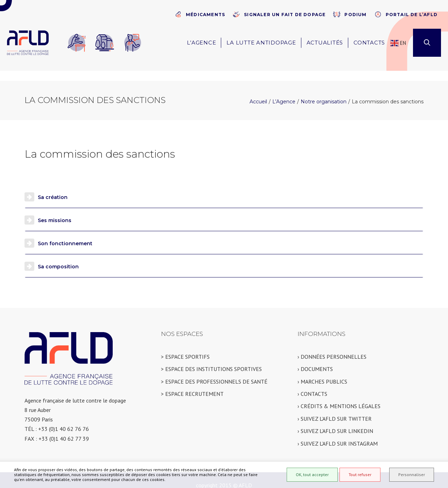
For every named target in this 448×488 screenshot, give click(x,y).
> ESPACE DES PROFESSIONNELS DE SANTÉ (214, 371)
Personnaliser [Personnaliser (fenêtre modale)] (412, 475)
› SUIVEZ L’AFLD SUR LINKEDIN (335, 421)
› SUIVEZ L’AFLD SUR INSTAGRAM (338, 433)
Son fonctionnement (65, 233)
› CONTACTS (312, 384)
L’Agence (284, 91)
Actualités (325, 43)
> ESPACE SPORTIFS (185, 346)
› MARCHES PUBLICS (322, 371)
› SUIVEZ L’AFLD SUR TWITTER (335, 408)
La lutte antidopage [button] (261, 43)
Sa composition (58, 256)
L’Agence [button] (201, 43)
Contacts (369, 43)
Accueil (258, 91)
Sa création (53, 187)
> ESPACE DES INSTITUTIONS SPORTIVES (211, 359)
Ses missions (55, 210)
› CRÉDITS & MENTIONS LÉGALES (339, 396)
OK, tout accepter (312, 475)
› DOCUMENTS (315, 359)
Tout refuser (360, 475)
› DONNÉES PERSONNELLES (332, 346)
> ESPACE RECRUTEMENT (192, 384)
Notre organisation (324, 91)
